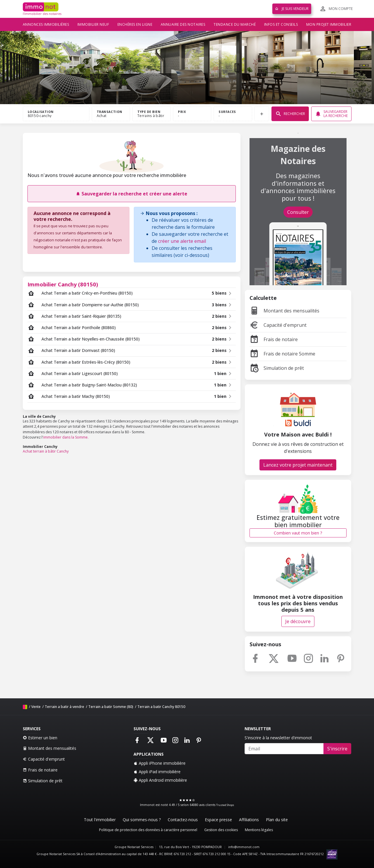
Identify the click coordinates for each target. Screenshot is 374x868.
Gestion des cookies (221, 830)
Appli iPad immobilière (157, 772)
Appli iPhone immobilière (160, 763)
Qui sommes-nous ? (142, 820)
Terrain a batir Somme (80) (111, 707)
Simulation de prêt (277, 368)
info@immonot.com (244, 847)
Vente (36, 707)
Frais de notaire (274, 339)
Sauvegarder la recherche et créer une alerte (131, 194)
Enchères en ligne (135, 24)
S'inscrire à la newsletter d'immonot (278, 738)
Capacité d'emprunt (278, 325)
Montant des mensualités (284, 311)
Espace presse (218, 820)
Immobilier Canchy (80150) (63, 284)
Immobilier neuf (93, 24)
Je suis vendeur (292, 9)
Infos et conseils (281, 24)
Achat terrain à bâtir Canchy (46, 451)
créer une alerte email (182, 241)
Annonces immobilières (46, 24)
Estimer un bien (40, 738)
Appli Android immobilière (160, 780)
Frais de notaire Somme (282, 354)
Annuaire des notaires (183, 24)
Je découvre (298, 621)
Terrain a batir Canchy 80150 (161, 707)
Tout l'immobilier (100, 820)
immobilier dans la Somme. (66, 437)
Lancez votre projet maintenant (298, 465)
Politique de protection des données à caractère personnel (148, 830)
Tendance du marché (235, 24)
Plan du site (277, 820)
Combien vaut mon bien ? (298, 533)
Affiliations (249, 820)
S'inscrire (337, 749)
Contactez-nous (183, 820)
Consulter (298, 212)
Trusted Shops (225, 805)
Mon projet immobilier (329, 24)
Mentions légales (259, 830)
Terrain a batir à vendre (64, 707)
